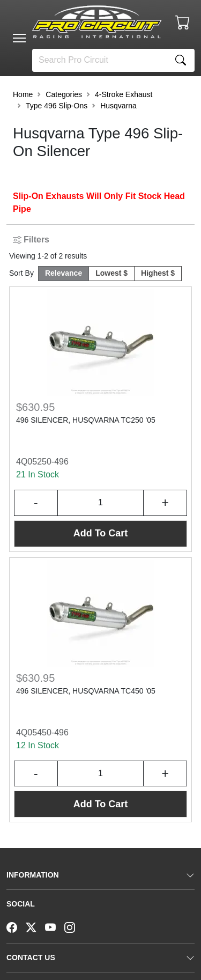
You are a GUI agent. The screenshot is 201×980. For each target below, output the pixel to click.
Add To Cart (101, 533)
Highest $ (158, 273)
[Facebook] (16, 926)
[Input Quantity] (101, 503)
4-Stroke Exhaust (124, 94)
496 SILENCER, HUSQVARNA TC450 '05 (86, 691)
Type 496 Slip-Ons (57, 106)
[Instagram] (74, 926)
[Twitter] (35, 926)
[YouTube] (55, 926)
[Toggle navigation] (19, 38)
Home (23, 94)
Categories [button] (64, 94)
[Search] (100, 60)
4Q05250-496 (42, 462)
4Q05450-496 (42, 732)
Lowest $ (111, 273)
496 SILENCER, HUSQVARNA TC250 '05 (86, 420)
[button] (19, 38)
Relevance (64, 273)
